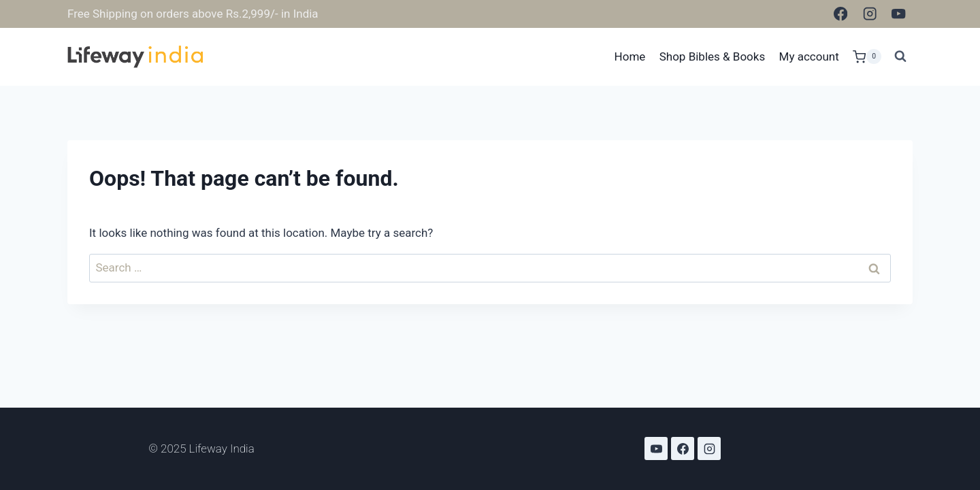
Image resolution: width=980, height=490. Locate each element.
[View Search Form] (900, 56)
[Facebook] (841, 14)
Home (630, 56)
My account (809, 56)
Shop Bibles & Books (713, 56)
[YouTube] (899, 14)
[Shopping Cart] (867, 57)
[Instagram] (869, 14)
